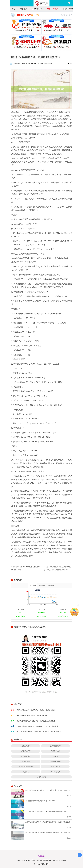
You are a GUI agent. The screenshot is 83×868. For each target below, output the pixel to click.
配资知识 (26, 772)
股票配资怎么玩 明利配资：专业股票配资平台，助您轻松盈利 (37, 726)
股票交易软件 (55, 772)
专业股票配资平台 (55, 761)
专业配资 (55, 756)
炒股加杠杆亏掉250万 (45, 64)
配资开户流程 (53, 9)
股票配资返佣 (55, 751)
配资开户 (23, 9)
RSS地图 (56, 860)
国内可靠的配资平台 (26, 767)
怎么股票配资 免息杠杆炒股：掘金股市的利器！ (33, 715)
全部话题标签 (41, 777)
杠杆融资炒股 (26, 756)
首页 (14, 9)
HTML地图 (63, 860)
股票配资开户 (37, 9)
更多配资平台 (66, 15)
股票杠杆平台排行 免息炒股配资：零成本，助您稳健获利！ (37, 710)
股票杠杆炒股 (55, 767)
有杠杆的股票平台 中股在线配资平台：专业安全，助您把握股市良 (39, 732)
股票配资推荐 (26, 751)
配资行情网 (26, 761)
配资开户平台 (68, 9)
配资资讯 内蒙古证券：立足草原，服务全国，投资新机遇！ (37, 721)
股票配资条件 (26, 746)
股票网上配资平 (55, 746)
